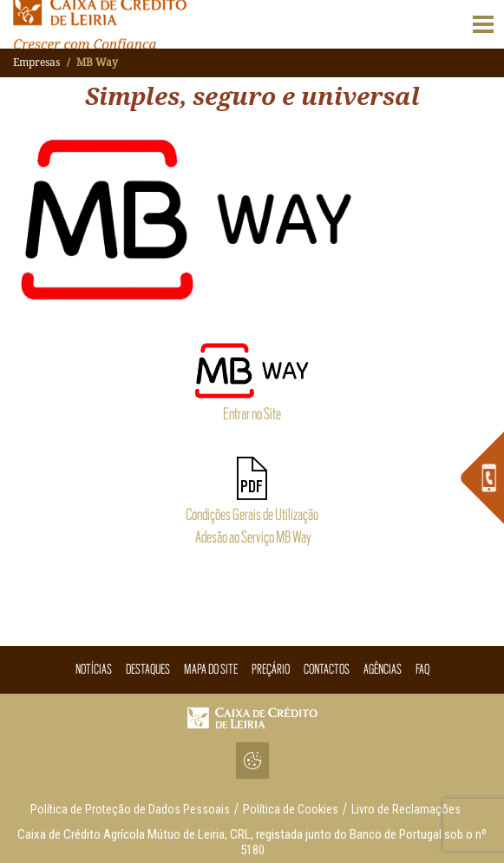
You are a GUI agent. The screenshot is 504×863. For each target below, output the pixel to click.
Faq (422, 669)
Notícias (94, 669)
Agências (383, 669)
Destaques (148, 669)
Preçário (271, 669)
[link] (482, 478)
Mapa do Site (211, 669)
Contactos (327, 669)
